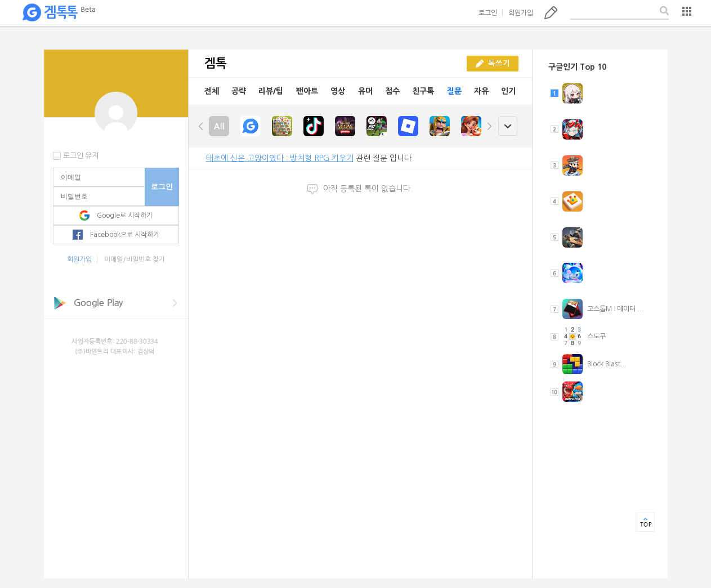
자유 (481, 91)
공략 (239, 91)
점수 (392, 91)
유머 (365, 91)
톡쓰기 (551, 12)
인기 (508, 91)
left (201, 126)
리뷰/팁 (271, 91)
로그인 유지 (81, 156)
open (507, 126)
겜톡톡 (59, 13)
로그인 (488, 13)
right (489, 126)
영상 (338, 91)
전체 (212, 91)
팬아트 (307, 91)
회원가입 (521, 13)
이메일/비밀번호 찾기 (135, 259)
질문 (454, 91)
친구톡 (423, 91)
